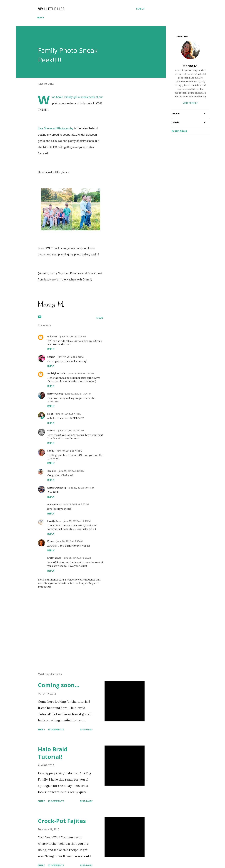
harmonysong (55, 394)
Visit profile (190, 103)
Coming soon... (59, 685)
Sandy (51, 451)
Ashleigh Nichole (56, 373)
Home (41, 17)
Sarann (51, 357)
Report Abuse (179, 131)
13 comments (56, 801)
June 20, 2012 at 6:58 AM (70, 541)
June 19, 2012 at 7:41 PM (68, 414)
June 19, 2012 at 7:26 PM (78, 394)
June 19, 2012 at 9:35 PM (76, 504)
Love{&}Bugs (54, 521)
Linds (50, 414)
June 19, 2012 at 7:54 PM (70, 451)
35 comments (56, 865)
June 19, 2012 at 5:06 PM (73, 336)
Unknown (52, 336)
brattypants (54, 558)
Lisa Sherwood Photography (56, 128)
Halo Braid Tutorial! (53, 753)
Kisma (51, 541)
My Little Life (51, 9)
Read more (86, 729)
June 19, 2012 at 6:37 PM (81, 373)
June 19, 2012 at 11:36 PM (77, 521)
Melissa (51, 431)
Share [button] (100, 318)
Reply (51, 349)
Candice (52, 471)
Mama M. (190, 66)
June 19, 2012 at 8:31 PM (71, 471)
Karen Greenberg (57, 488)
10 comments (56, 729)
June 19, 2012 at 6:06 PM (71, 357)
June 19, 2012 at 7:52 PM (71, 431)
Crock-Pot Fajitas (62, 821)
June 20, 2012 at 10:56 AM (77, 558)
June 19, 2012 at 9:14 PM (81, 488)
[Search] (140, 9)
